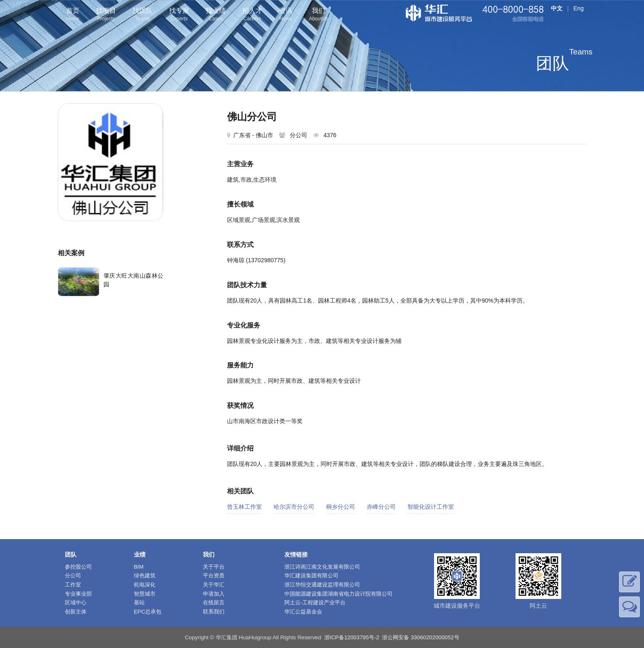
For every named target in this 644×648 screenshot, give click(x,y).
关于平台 (214, 567)
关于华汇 (214, 585)
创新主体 (76, 612)
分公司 (73, 575)
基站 (139, 602)
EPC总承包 (148, 612)
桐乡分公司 (341, 507)
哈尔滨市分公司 (294, 507)
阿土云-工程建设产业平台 (315, 602)
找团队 (143, 15)
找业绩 (216, 15)
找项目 (106, 15)
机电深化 (145, 585)
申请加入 (214, 594)
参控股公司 (78, 567)
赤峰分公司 (381, 507)
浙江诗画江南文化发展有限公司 (322, 567)
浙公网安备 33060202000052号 (421, 637)
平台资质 (214, 575)
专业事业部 (78, 594)
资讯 (286, 15)
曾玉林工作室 (244, 507)
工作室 (73, 585)
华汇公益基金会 (303, 612)
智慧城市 (145, 594)
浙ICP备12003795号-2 (352, 637)
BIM (139, 567)
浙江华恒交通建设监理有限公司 (322, 585)
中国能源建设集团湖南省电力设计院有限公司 (338, 594)
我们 (318, 15)
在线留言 (214, 602)
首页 (73, 15)
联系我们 (214, 612)
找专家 (179, 15)
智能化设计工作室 (431, 507)
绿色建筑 (145, 575)
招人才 (252, 15)
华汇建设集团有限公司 (311, 575)
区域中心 (76, 602)
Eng (579, 8)
